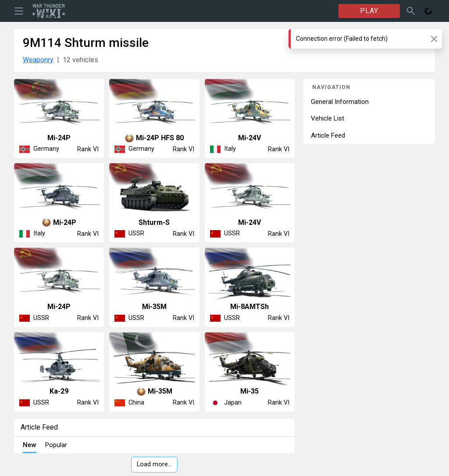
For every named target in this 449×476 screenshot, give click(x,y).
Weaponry (38, 60)
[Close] (434, 39)
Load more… (154, 464)
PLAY (369, 11)
